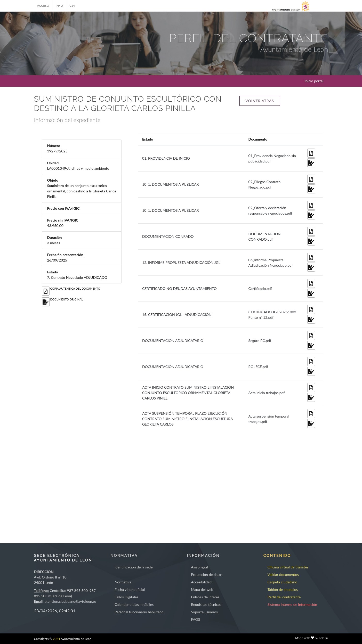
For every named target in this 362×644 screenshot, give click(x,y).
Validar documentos (283, 574)
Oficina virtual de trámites (288, 567)
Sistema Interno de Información (292, 604)
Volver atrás (260, 101)
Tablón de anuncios (283, 589)
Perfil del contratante (284, 597)
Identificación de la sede (134, 567)
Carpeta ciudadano (282, 582)
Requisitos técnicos (206, 604)
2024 (57, 639)
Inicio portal (314, 81)
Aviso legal (199, 567)
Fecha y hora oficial (130, 589)
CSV (72, 6)
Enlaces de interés (205, 597)
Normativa (123, 582)
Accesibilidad (201, 582)
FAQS (195, 619)
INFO (59, 6)
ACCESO (43, 6)
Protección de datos (207, 574)
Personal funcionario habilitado (139, 612)
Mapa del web (202, 589)
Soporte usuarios (204, 612)
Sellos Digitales (126, 597)
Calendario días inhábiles (134, 604)
